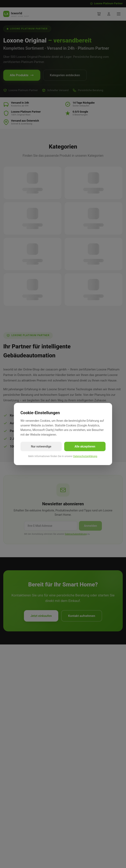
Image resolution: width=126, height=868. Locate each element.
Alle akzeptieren (85, 446)
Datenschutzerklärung (85, 456)
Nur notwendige (41, 446)
